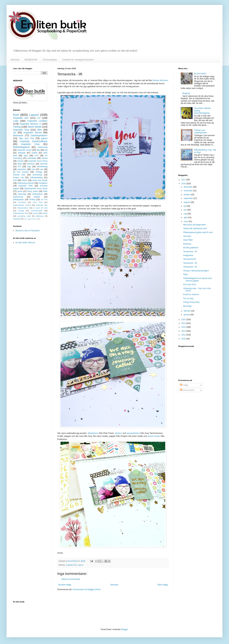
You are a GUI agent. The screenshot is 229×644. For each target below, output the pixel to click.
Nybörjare (17, 219)
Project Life (18, 178)
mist (33, 169)
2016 (184, 184)
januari (187, 315)
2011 (184, 335)
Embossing (43, 147)
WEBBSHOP (31, 60)
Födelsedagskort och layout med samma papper (197, 279)
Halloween (40, 216)
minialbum (43, 183)
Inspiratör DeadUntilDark (34, 141)
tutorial (44, 158)
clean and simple (40, 180)
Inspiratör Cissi (30, 144)
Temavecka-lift (189, 259)
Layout (80, 565)
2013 (184, 327)
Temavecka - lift (190, 252)
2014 (184, 323)
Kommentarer (187, 390)
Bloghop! (186, 93)
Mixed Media (34, 127)
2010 (184, 339)
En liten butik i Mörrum (25, 243)
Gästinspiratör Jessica (22, 205)
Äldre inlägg (163, 585)
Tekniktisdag (42, 167)
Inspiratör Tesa (21, 130)
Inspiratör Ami (71, 565)
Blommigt (187, 306)
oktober (187, 195)
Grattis (34, 153)
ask (42, 169)
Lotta (16, 121)
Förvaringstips (50, 60)
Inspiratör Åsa (42, 205)
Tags (29, 167)
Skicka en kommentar (71, 579)
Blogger (125, 629)
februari (187, 311)
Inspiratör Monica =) (30, 124)
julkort (44, 138)
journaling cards (24, 216)
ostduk (45, 213)
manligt (21, 211)
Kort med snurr (190, 284)
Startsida (15, 60)
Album (25, 180)
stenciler (44, 164)
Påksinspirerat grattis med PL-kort (198, 232)
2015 (184, 320)
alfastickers (93, 433)
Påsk (45, 191)
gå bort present (21, 172)
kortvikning (37, 175)
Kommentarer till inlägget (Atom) (87, 589)
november (188, 191)
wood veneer (154, 436)
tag (46, 150)
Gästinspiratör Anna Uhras (36, 189)
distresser (18, 135)
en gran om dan (40, 208)
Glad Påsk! (188, 240)
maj (186, 214)
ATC (20, 167)
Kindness (187, 244)
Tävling (17, 127)
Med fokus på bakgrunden (195, 225)
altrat (20, 164)
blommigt (22, 194)
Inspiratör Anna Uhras (38, 161)
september (189, 198)
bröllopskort (37, 194)
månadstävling (36, 178)
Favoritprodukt (37, 211)
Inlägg (184, 385)
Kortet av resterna (191, 294)
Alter (40, 130)
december (188, 187)
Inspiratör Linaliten (37, 121)
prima (20, 191)
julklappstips (18, 199)
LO (39, 118)
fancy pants (33, 191)
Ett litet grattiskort (191, 248)
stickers (119, 433)
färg (38, 150)
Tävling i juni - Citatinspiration (201, 131)
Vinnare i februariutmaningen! (196, 271)
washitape (32, 158)
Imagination (188, 255)
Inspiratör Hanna (33, 133)
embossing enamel (25, 183)
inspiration (22, 169)
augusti (187, 202)
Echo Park (38, 202)
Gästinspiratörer (39, 135)
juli (185, 206)
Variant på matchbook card (195, 228)
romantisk (22, 202)
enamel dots (19, 175)
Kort (16, 115)
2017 (184, 180)
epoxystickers (133, 433)
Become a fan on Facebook (28, 231)
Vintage (39, 172)
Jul (15, 133)
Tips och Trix (26, 138)
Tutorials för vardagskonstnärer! (78, 60)
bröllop (32, 199)
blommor (31, 164)
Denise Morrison (160, 80)
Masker (37, 197)
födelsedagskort (21, 147)
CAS (37, 156)
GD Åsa (44, 199)
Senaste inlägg (65, 585)
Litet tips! (187, 236)
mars (186, 221)
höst (15, 180)
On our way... (189, 298)
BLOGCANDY (200, 74)
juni (185, 210)
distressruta (18, 197)
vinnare (20, 161)
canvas (35, 213)
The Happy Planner (31, 219)
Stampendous (23, 208)
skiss (26, 156)
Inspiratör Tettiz (26, 186)
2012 (184, 331)
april (186, 218)
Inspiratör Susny (25, 150)
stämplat (22, 153)
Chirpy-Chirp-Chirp (191, 302)
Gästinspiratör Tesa (21, 213)
